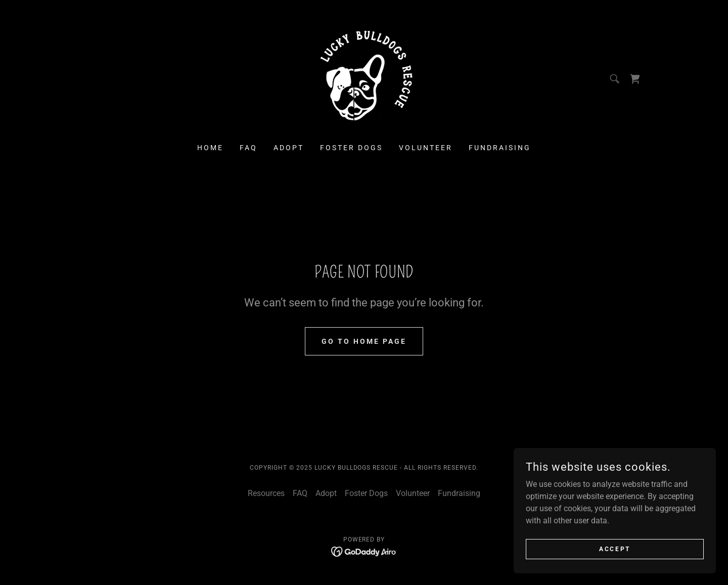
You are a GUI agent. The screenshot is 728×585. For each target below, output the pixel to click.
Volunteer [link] (426, 148)
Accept (615, 549)
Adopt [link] (289, 148)
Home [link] (210, 148)
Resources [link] (266, 493)
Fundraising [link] (500, 148)
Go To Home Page (364, 341)
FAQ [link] (248, 148)
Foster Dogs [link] (351, 148)
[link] (364, 78)
